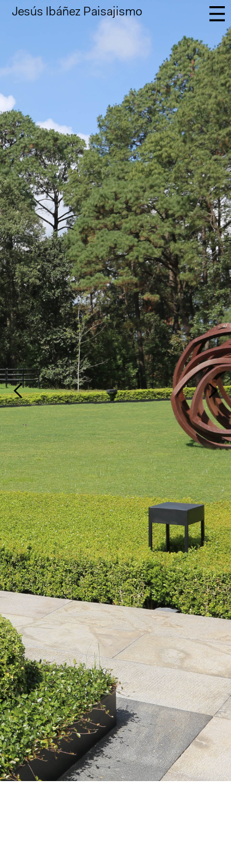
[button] (35, 391)
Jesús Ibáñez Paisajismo (77, 12)
